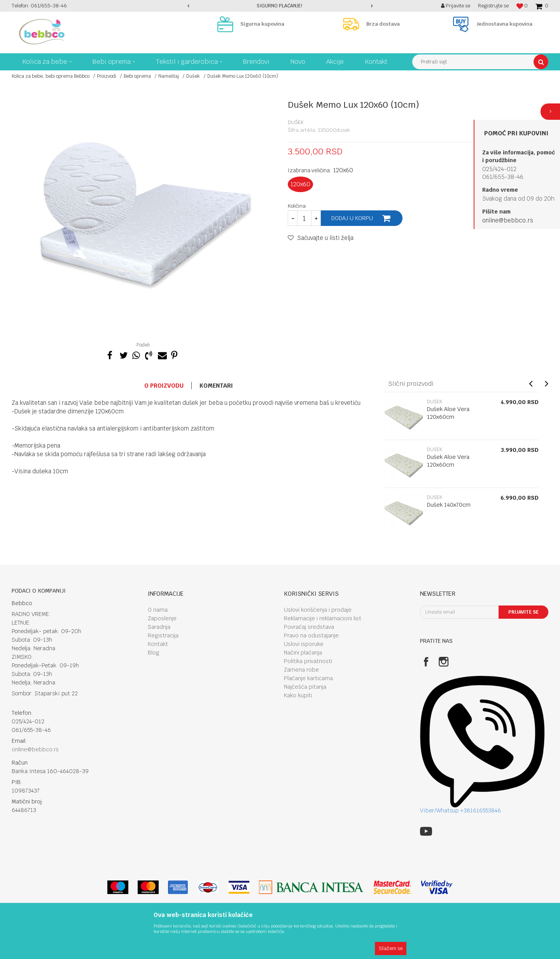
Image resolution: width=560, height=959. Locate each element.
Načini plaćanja (303, 653)
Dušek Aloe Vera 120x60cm (448, 413)
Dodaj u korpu (352, 218)
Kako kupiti (298, 695)
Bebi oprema (137, 76)
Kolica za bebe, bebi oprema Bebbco (51, 76)
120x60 (300, 184)
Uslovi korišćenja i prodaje (318, 610)
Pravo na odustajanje (311, 635)
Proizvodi (107, 76)
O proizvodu (164, 386)
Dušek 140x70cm (449, 505)
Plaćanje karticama (308, 678)
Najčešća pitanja (305, 687)
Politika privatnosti (308, 661)
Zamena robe (301, 670)
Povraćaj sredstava (309, 627)
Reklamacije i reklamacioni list (323, 618)
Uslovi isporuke (304, 644)
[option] (280, 6)
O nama (158, 610)
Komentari (216, 386)
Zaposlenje (162, 618)
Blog (154, 653)
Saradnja (159, 627)
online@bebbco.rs (508, 220)
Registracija (163, 635)
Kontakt (158, 644)
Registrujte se (493, 6)
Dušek (193, 76)
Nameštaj (169, 76)
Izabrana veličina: (320, 170)
